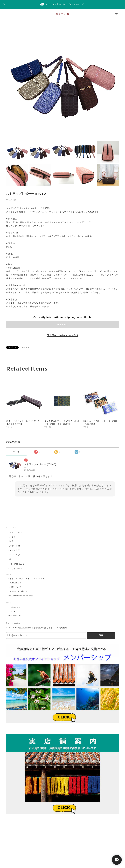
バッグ (13, 537)
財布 (12, 541)
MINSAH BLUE (17, 564)
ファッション (16, 532)
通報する (26, 348)
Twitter (13, 611)
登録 (101, 635)
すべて (16, 452)
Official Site (15, 616)
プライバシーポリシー (19, 591)
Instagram (15, 607)
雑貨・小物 (15, 546)
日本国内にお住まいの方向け (62, 335)
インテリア (15, 550)
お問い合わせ (15, 587)
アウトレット (16, 568)
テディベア (15, 555)
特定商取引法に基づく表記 (21, 595)
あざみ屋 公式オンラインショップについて (28, 579)
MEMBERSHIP (16, 583)
